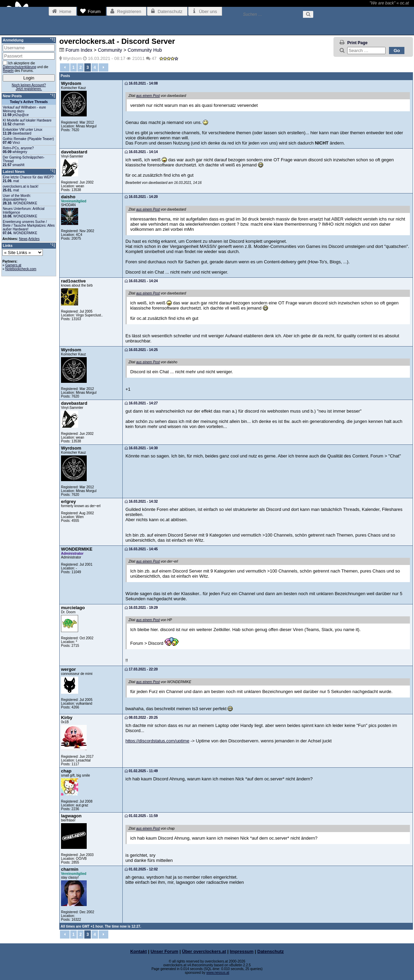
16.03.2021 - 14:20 (141, 197)
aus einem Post (148, 96)
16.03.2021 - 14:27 (141, 403)
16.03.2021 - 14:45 (141, 549)
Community (110, 50)
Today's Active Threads (29, 102)
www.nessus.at (218, 973)
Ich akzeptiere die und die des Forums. (26, 67)
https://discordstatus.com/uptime (157, 741)
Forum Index (79, 50)
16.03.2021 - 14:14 (141, 152)
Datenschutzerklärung (19, 67)
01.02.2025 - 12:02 (141, 869)
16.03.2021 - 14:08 (141, 83)
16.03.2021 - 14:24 (141, 281)
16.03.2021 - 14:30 (141, 448)
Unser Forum (164, 951)
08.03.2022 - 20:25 (141, 718)
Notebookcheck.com (21, 269)
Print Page (357, 43)
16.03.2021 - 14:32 (141, 501)
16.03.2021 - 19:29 (141, 608)
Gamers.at (13, 265)
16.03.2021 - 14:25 (141, 350)
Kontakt (138, 951)
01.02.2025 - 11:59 (141, 816)
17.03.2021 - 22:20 (141, 669)
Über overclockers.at (204, 951)
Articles (34, 239)
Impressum (242, 951)
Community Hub (145, 50)
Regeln (8, 71)
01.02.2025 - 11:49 (141, 771)
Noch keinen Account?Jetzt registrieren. (29, 87)
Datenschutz (271, 951)
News (23, 239)
